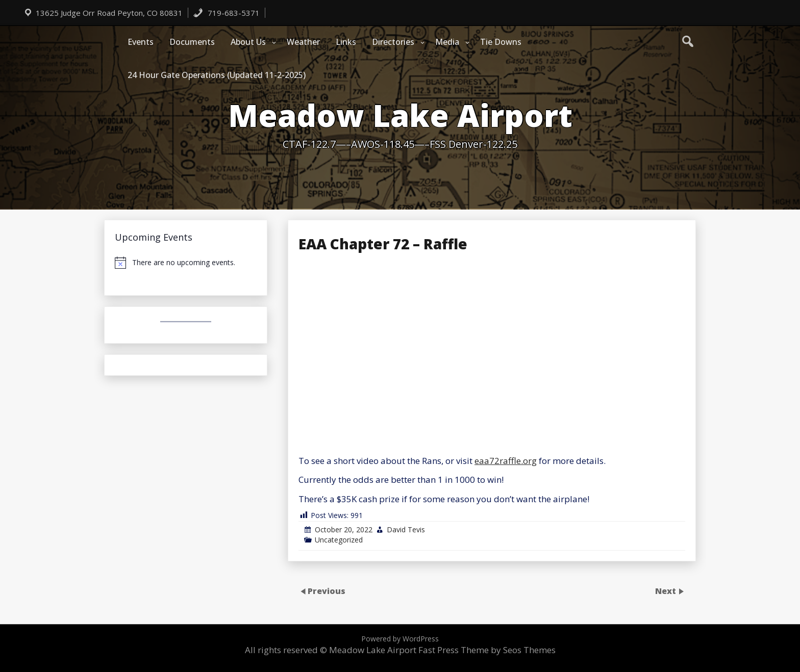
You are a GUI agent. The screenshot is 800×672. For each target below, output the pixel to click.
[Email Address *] (510, 502)
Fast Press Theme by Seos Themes (487, 650)
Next (667, 590)
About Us (248, 42)
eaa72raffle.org (506, 461)
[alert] (186, 263)
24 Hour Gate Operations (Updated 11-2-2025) (217, 75)
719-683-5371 (226, 13)
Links (346, 42)
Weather (303, 42)
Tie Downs (501, 42)
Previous (327, 590)
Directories (393, 42)
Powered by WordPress (400, 639)
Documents (192, 42)
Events (141, 42)
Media (447, 42)
